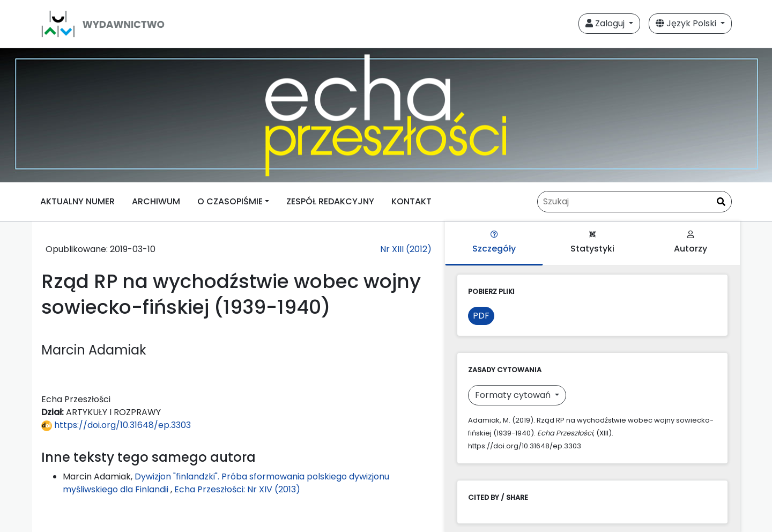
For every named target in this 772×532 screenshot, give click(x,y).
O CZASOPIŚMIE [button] (230, 201)
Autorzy (691, 243)
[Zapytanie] (634, 202)
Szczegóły (494, 243)
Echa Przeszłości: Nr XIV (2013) (237, 489)
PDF (481, 316)
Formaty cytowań (514, 395)
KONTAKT (411, 201)
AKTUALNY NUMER (77, 201)
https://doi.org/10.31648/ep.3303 (116, 425)
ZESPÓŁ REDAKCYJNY (330, 201)
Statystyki (592, 243)
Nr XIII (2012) (406, 249)
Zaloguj (606, 23)
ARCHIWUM (156, 201)
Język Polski (687, 23)
